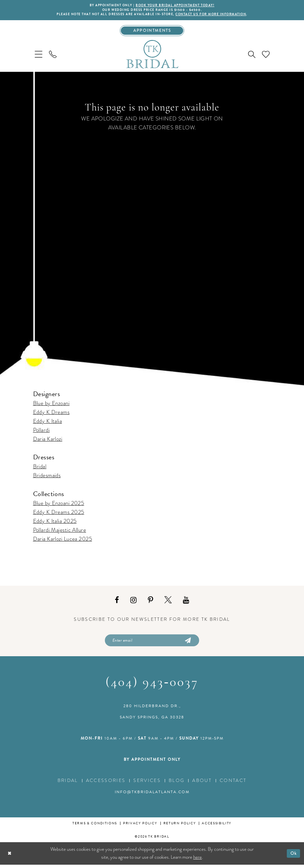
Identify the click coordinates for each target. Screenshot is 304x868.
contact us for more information (218, 16)
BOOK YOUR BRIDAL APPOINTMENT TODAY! (178, 6)
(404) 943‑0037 (152, 686)
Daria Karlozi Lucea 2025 (63, 541)
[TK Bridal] (152, 56)
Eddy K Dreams (51, 414)
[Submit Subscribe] (188, 643)
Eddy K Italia (48, 423)
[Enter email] (152, 643)
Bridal (40, 469)
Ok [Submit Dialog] (293, 856)
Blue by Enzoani (51, 406)
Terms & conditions (95, 827)
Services (147, 784)
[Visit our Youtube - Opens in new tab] (186, 602)
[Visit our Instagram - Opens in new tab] (133, 602)
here (197, 860)
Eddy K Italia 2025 (55, 523)
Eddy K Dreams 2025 (59, 514)
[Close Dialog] (10, 857)
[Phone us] (53, 56)
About (202, 784)
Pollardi (42, 432)
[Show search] (252, 57)
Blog (176, 784)
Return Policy (180, 827)
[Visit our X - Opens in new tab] (168, 602)
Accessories (106, 784)
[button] (39, 56)
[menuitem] (39, 56)
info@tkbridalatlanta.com (152, 796)
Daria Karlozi (48, 441)
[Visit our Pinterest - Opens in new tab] (151, 602)
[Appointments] (152, 32)
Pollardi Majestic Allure (60, 532)
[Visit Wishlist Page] (266, 56)
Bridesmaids (47, 478)
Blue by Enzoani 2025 (59, 505)
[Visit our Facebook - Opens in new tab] (117, 602)
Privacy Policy (140, 827)
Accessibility (217, 827)
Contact (233, 784)
